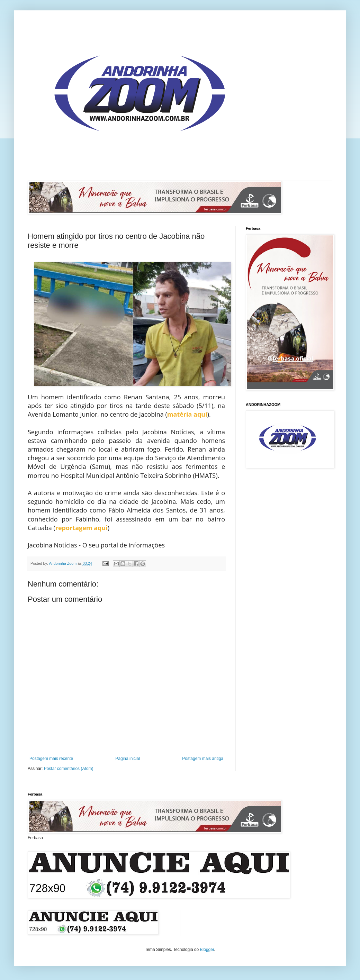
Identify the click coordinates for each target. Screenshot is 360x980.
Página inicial (128, 759)
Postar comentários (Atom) (69, 769)
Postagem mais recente (51, 759)
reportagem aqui (82, 528)
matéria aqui (187, 414)
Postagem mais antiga (203, 759)
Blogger (207, 950)
